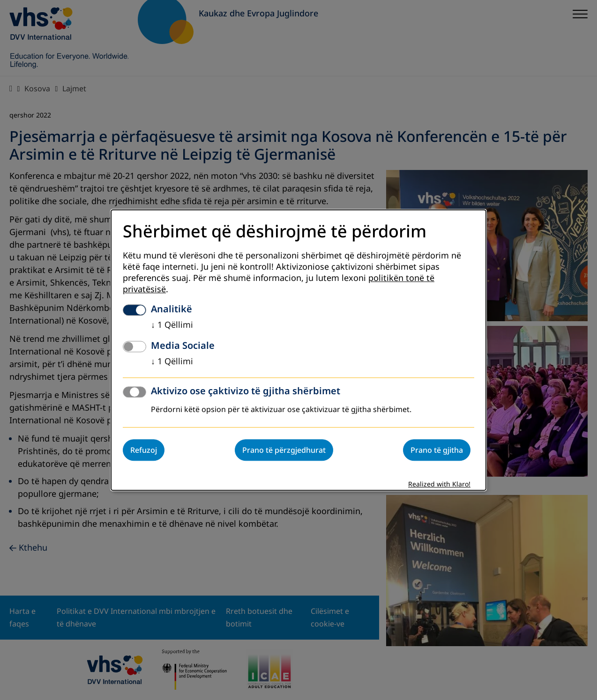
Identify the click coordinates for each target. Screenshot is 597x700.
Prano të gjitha (437, 450)
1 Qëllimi (172, 325)
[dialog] (298, 350)
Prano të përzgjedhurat (284, 450)
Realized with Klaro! (439, 484)
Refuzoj (144, 450)
